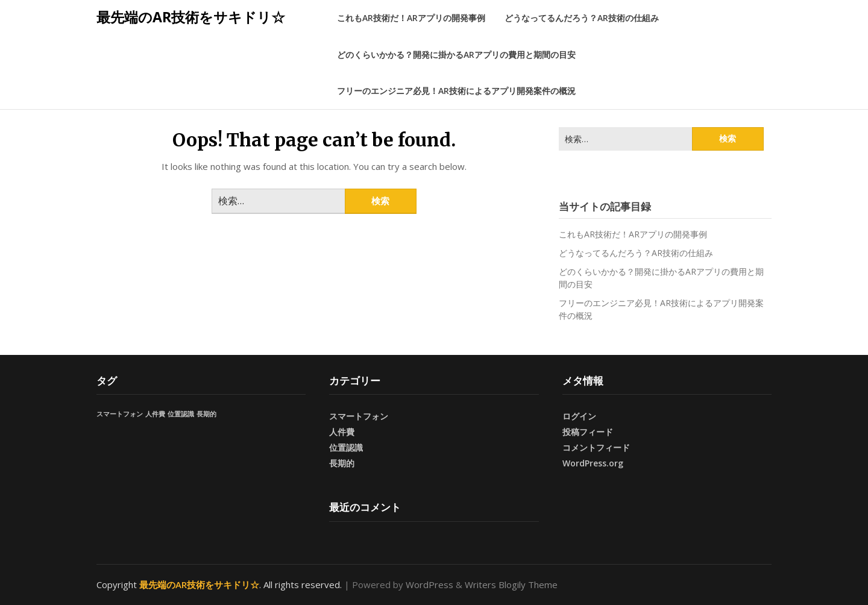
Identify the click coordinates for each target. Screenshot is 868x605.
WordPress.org (593, 463)
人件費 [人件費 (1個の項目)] (155, 414)
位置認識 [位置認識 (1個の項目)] (181, 414)
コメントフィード (596, 447)
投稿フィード (588, 432)
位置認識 (346, 447)
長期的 (342, 463)
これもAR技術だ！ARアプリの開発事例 (411, 18)
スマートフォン (359, 416)
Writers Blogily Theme (511, 585)
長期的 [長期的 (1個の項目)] (206, 414)
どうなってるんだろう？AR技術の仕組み (582, 18)
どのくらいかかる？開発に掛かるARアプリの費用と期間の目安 (456, 55)
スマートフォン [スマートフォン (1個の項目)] (120, 414)
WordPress (429, 585)
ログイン (579, 416)
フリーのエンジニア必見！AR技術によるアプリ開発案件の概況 (456, 91)
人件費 (342, 432)
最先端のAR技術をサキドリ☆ (191, 17)
